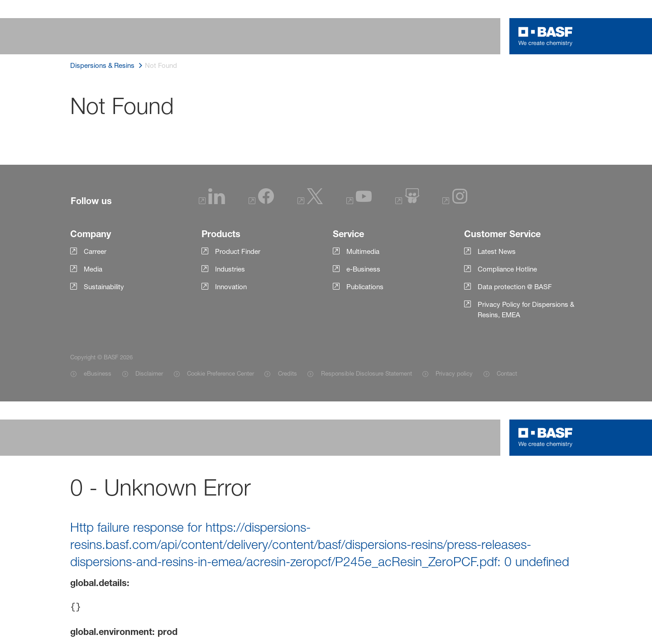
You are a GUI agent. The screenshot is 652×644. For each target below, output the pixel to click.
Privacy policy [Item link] (454, 373)
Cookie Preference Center (221, 373)
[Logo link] (546, 36)
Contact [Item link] (507, 373)
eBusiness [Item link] (98, 373)
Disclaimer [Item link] (149, 373)
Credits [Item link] (288, 373)
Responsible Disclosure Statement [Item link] (367, 373)
